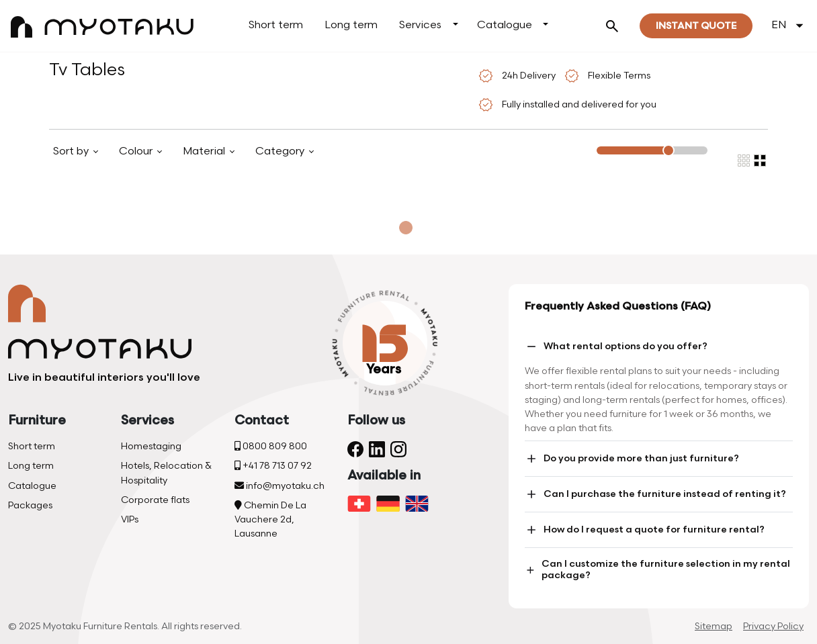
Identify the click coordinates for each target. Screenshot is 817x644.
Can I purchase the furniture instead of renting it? (655, 494)
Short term (276, 25)
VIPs (130, 519)
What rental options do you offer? (616, 347)
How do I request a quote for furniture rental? (645, 530)
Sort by (72, 151)
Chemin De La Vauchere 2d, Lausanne (270, 519)
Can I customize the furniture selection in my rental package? (657, 569)
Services (420, 25)
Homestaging (151, 446)
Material (205, 151)
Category (281, 151)
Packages (30, 505)
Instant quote (696, 26)
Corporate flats (155, 500)
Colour (137, 151)
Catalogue (505, 25)
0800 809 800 (271, 446)
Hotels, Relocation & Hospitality (166, 473)
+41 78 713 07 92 (273, 466)
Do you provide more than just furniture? (632, 459)
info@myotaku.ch (279, 486)
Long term (351, 25)
